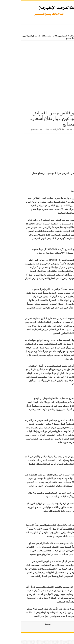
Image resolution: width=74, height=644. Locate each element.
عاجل (26, 129)
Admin (65, 129)
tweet (28, 624)
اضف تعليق (14, 129)
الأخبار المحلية (55, 36)
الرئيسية (69, 36)
